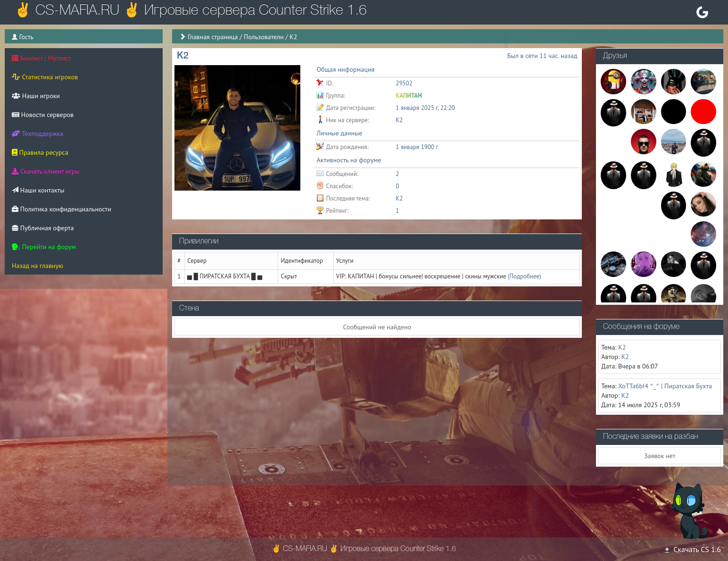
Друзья (615, 56)
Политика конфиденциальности (62, 209)
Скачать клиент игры (45, 171)
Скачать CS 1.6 (692, 549)
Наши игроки (36, 96)
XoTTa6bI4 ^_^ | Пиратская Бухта (665, 386)
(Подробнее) (525, 276)
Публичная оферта (43, 228)
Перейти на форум (44, 247)
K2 (399, 198)
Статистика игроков (45, 77)
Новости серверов (43, 115)
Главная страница (213, 37)
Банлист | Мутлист (41, 58)
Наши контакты (38, 190)
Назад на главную (37, 266)
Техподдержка (37, 134)
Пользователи (264, 37)
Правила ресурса (40, 152)
